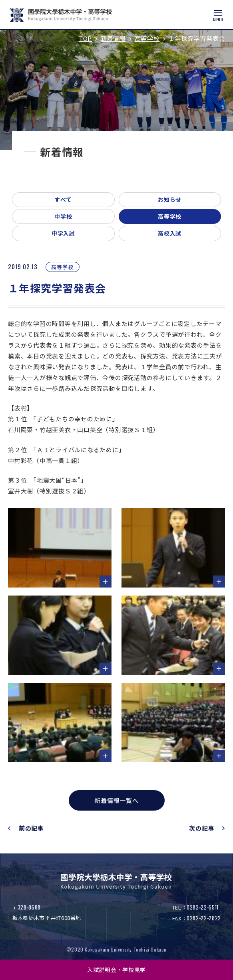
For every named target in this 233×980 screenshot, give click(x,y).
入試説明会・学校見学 (117, 970)
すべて (63, 199)
